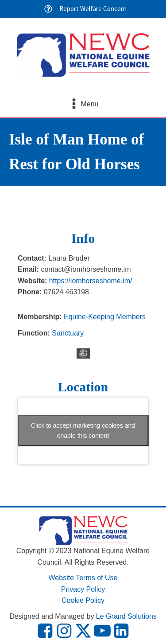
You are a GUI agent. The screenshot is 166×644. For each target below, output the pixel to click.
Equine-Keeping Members (105, 317)
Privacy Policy (83, 589)
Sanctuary (68, 333)
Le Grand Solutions (126, 616)
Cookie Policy (83, 600)
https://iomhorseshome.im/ (91, 281)
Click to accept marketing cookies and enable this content (83, 431)
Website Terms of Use (83, 578)
